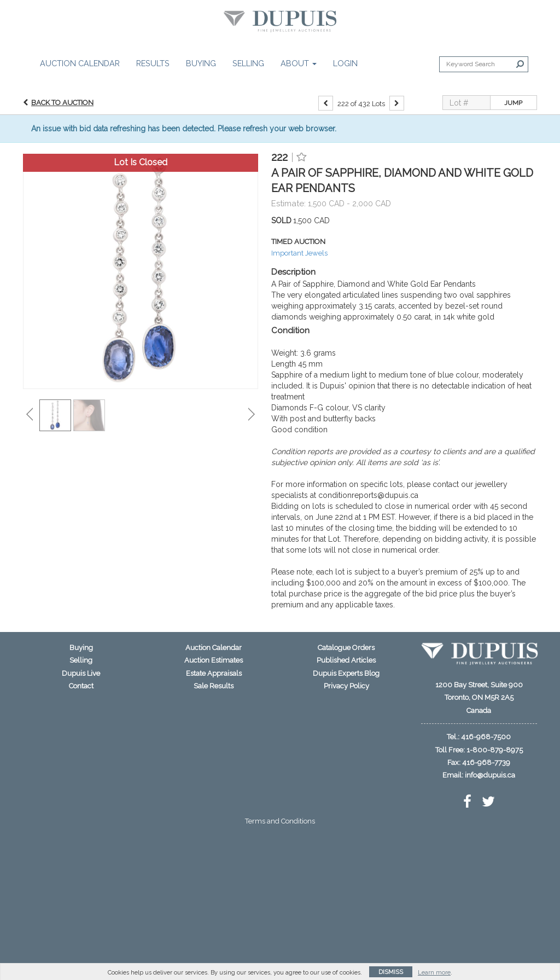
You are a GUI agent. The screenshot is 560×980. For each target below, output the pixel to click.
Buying (201, 63)
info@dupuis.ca (490, 775)
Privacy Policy (346, 686)
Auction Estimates (214, 660)
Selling (248, 63)
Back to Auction (62, 103)
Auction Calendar (80, 63)
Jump (513, 103)
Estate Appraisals (214, 673)
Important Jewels (299, 253)
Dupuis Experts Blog (346, 673)
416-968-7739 (486, 762)
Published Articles (346, 660)
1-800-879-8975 (495, 750)
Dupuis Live (81, 673)
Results (153, 63)
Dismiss (391, 972)
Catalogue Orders (346, 648)
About (299, 63)
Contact (81, 686)
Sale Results (214, 686)
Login (345, 63)
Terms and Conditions (280, 821)
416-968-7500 (486, 737)
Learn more (434, 973)
